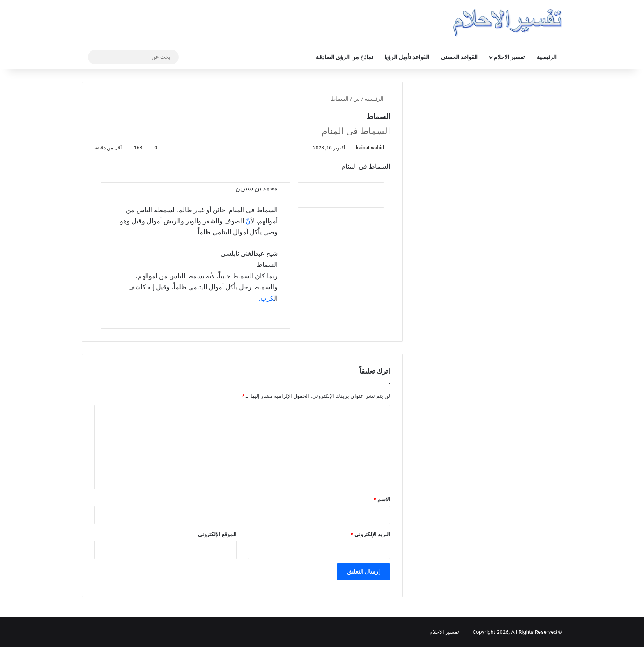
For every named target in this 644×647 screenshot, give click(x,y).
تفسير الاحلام (509, 57)
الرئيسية (547, 57)
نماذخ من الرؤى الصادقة (344, 57)
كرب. (266, 298)
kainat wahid (370, 148)
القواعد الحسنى (459, 57)
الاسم (382, 499)
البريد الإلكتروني (370, 534)
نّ (248, 221)
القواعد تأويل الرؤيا (407, 57)
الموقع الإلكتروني (217, 534)
